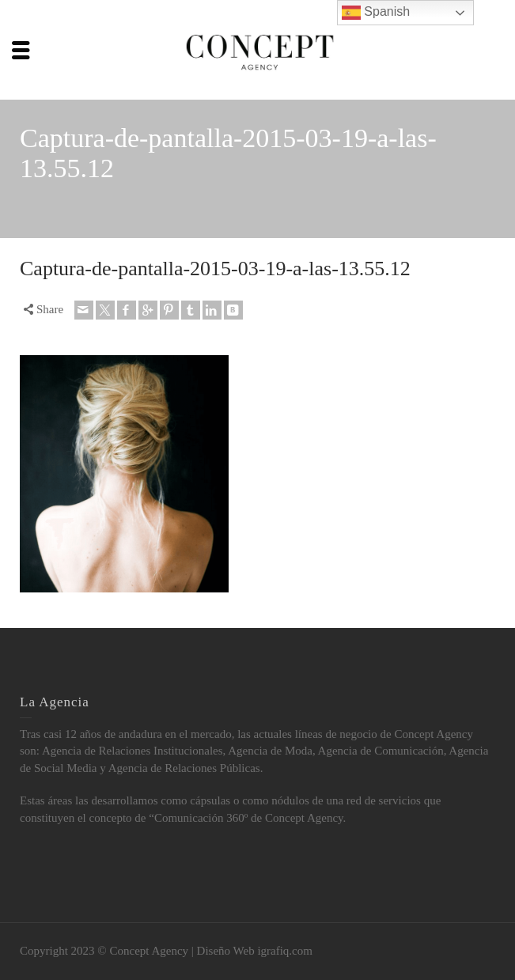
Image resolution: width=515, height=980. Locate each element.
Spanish (376, 13)
